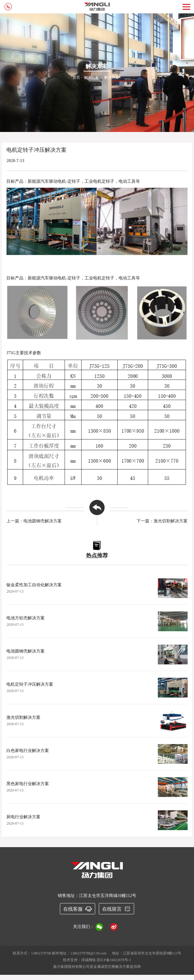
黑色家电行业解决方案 (28, 784)
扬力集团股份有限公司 (71, 967)
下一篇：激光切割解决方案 (162, 521)
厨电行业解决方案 (23, 817)
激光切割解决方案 (23, 717)
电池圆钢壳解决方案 (26, 651)
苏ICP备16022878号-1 (114, 960)
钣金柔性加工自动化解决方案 (34, 585)
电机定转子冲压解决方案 (30, 684)
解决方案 (92, 78)
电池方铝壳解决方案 (26, 618)
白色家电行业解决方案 (28, 751)
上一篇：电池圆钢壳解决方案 (34, 521)
